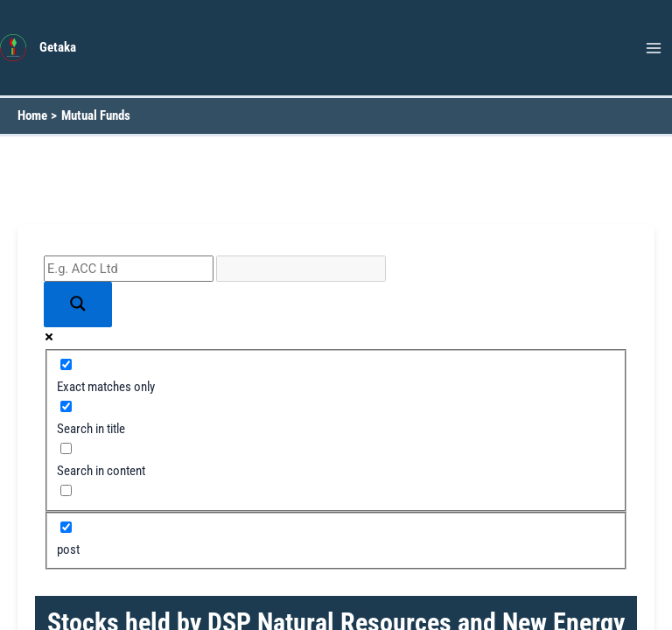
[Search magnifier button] (78, 305)
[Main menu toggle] (654, 48)
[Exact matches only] (66, 364)
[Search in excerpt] (66, 490)
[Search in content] (66, 448)
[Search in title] (66, 406)
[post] (66, 527)
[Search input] (129, 269)
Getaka (58, 47)
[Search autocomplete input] (301, 269)
